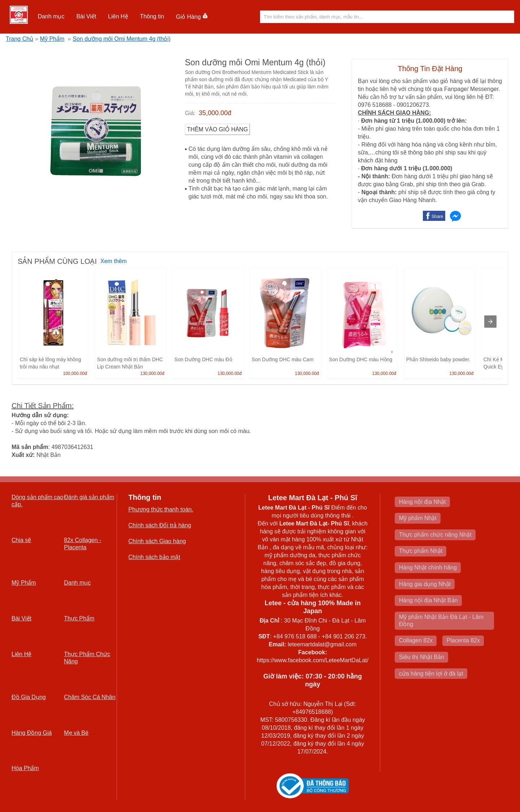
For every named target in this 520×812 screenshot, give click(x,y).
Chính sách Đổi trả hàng (160, 525)
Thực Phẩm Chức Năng (87, 658)
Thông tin (152, 16)
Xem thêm (114, 261)
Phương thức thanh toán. (161, 509)
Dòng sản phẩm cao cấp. (37, 501)
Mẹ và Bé (76, 733)
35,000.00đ (215, 113)
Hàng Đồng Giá (32, 733)
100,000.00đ (75, 374)
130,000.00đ (152, 374)
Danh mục (51, 16)
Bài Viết (86, 16)
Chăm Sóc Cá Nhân (90, 697)
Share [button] (437, 217)
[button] (51, 17)
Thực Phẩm (79, 618)
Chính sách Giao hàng (157, 541)
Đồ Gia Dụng (29, 697)
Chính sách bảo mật (154, 557)
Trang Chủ (19, 39)
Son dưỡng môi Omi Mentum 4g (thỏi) (122, 39)
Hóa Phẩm (25, 768)
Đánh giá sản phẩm (89, 497)
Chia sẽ (21, 540)
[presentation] (490, 322)
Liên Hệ (118, 16)
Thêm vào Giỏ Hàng (218, 129)
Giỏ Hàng (192, 17)
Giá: (190, 113)
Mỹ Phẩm (52, 39)
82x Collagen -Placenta (83, 544)
